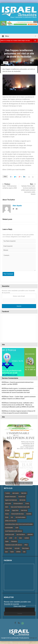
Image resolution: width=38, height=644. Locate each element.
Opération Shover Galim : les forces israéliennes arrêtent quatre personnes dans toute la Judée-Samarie (28, 189)
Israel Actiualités (9, 528)
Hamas (7, 514)
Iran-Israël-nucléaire (20, 517)
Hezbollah (29, 514)
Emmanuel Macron (18, 504)
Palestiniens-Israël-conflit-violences (13, 545)
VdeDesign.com (33, 638)
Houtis (7, 517)
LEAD (11, 538)
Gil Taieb (7, 510)
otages (7, 541)
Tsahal (12, 552)
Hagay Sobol (15, 510)
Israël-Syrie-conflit (9, 535)
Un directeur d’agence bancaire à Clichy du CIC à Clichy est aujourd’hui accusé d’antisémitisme (19, 412)
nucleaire (27, 538)
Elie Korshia (8, 504)
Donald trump (22, 497)
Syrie (6, 552)
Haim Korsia (24, 510)
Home (2, 64)
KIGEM (4, 382)
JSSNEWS (30, 535)
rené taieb (17, 548)
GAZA (7, 507)
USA (24, 552)
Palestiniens (14, 541)
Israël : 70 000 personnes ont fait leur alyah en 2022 (10, 186)
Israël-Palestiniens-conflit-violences (13, 531)
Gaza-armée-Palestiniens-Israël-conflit (20, 507)
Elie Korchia (22, 500)
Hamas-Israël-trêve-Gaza (17, 514)
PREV (26, 545)
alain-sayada (16, 493)
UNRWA (18, 552)
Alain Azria (24, 493)
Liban (20, 538)
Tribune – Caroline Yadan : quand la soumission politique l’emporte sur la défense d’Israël (19, 398)
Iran (12, 517)
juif (6, 538)
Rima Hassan (25, 548)
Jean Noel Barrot (21, 535)
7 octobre (7, 493)
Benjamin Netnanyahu (10, 497)
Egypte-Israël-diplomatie (11, 500)
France (27, 504)
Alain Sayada (17, 206)
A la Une (7, 64)
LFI (16, 538)
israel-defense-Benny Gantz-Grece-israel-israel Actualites (19, 524)
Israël (17, 528)
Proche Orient (9, 548)
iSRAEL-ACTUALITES (11, 521)
